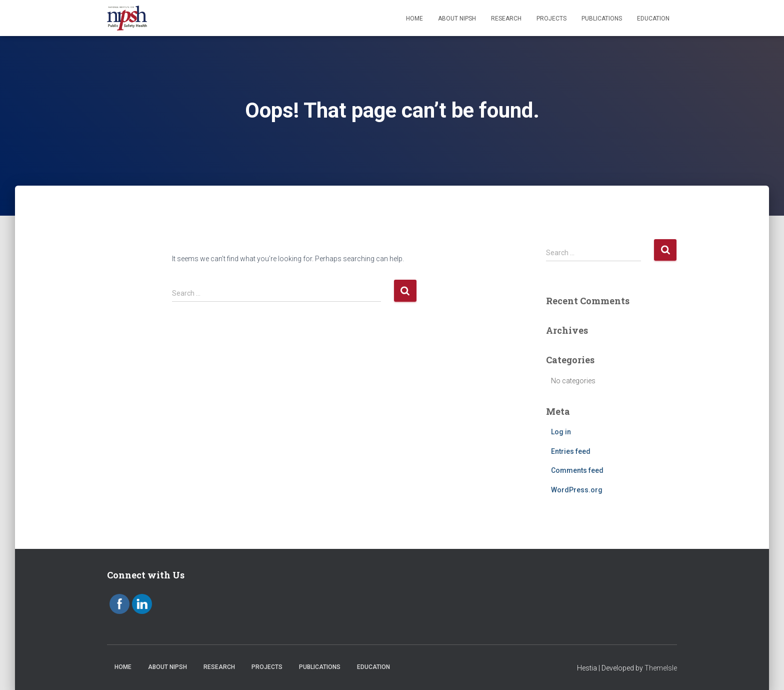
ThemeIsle (661, 668)
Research (506, 19)
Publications (602, 19)
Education (653, 19)
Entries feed (571, 451)
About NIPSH (457, 19)
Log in (561, 432)
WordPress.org (577, 490)
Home (414, 19)
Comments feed (577, 470)
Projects (551, 19)
